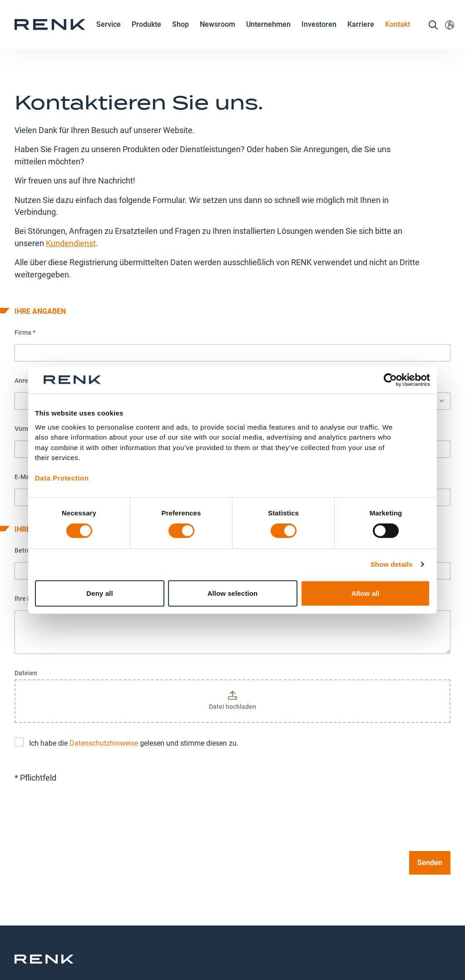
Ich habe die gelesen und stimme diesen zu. (126, 694)
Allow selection (233, 593)
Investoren (319, 34)
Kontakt (398, 34)
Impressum (265, 934)
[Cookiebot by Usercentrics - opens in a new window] (390, 380)
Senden (430, 814)
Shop (181, 34)
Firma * (25, 283)
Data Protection (62, 478)
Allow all (366, 593)
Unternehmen (268, 35)
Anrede (25, 332)
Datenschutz (212, 934)
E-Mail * (26, 428)
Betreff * (27, 501)
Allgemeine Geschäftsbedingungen (335, 940)
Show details (392, 564)
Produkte (146, 35)
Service (109, 35)
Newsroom (218, 35)
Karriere (361, 35)
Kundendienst (71, 194)
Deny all (99, 593)
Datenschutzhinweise (104, 694)
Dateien (26, 624)
